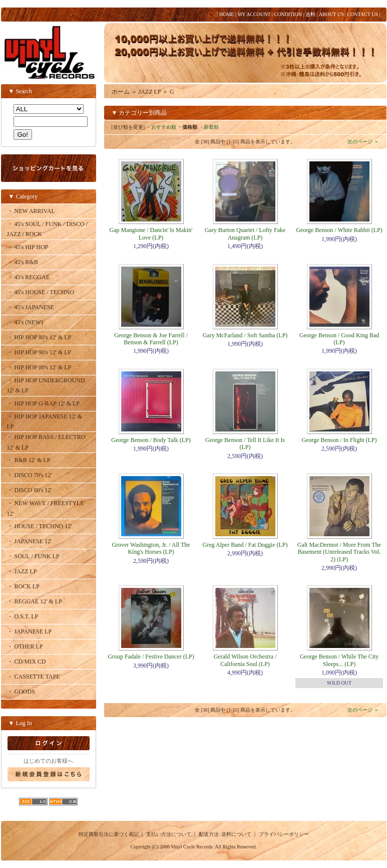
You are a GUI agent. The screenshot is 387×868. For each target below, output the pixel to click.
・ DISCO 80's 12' (30, 490)
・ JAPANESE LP (30, 631)
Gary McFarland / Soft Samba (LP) (245, 335)
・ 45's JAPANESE (31, 307)
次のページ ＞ (363, 142)
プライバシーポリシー (284, 834)
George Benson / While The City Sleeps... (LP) (339, 660)
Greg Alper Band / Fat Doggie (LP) (245, 545)
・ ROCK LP (23, 586)
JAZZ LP (150, 92)
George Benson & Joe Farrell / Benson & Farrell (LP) (151, 339)
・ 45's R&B (23, 262)
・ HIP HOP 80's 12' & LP (39, 337)
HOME (227, 14)
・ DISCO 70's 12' (30, 475)
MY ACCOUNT (254, 14)
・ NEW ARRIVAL (31, 211)
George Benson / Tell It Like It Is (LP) (245, 444)
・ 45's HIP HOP (28, 247)
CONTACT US (362, 14)
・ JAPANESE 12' (30, 541)
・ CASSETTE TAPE (34, 677)
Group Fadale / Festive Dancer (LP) (151, 657)
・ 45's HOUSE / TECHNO (41, 292)
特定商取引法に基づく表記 (109, 834)
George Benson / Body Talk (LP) (151, 440)
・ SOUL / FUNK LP (33, 556)
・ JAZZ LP (22, 571)
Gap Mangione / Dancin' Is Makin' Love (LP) (151, 234)
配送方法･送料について (225, 834)
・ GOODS (21, 692)
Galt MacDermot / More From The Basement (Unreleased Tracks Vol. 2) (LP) (339, 552)
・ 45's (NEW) (25, 322)
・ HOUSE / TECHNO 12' (40, 526)
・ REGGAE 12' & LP (35, 601)
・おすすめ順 (161, 127)
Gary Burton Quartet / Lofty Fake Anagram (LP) (245, 234)
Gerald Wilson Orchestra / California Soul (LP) (245, 660)
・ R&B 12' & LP (29, 460)
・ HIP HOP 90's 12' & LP (39, 352)
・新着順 (209, 127)
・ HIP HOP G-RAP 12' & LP (44, 403)
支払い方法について (169, 834)
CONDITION (288, 14)
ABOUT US (331, 14)
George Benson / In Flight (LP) (339, 440)
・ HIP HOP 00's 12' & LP (39, 367)
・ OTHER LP (25, 646)
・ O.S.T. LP (23, 616)
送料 (310, 14)
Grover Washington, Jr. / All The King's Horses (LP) (151, 548)
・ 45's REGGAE (29, 277)
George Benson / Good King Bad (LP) (339, 339)
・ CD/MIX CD (27, 662)
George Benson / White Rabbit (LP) (339, 230)
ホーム (121, 92)
